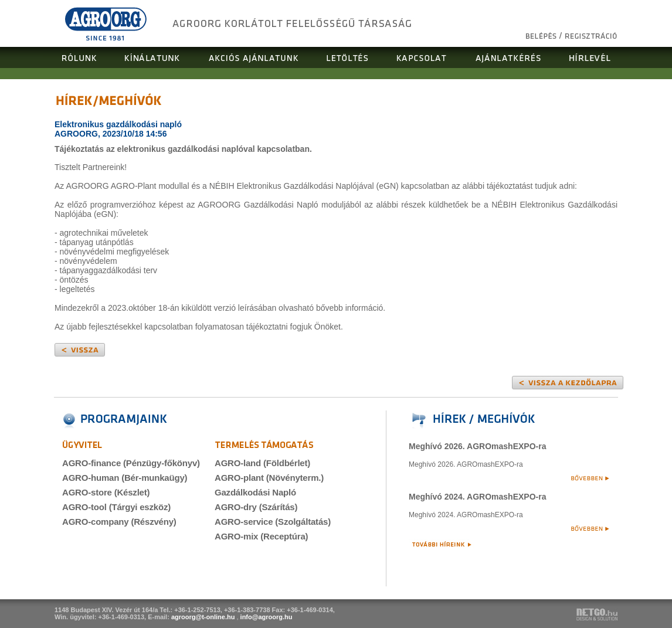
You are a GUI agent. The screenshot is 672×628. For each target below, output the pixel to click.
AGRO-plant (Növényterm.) (269, 478)
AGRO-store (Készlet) (106, 492)
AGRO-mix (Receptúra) (261, 536)
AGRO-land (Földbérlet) (262, 463)
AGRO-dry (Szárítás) (256, 507)
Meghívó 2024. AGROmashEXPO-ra (477, 497)
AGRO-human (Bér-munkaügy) (125, 478)
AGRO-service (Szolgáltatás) (273, 522)
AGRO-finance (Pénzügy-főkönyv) (131, 463)
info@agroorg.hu (267, 617)
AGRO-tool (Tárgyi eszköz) (116, 507)
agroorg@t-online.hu (203, 617)
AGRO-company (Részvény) (119, 522)
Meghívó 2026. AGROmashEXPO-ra (477, 446)
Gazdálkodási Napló (255, 492)
